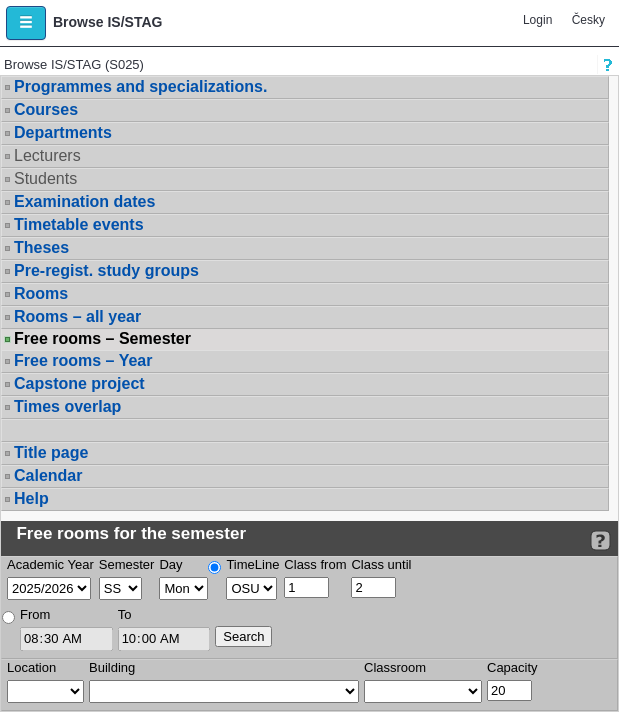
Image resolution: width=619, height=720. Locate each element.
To (125, 614)
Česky (588, 20)
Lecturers (47, 155)
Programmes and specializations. (140, 86)
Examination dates (84, 201)
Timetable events (79, 224)
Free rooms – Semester (102, 339)
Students (45, 178)
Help (31, 498)
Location (31, 667)
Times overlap (67, 406)
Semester (127, 564)
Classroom (395, 667)
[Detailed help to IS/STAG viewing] (600, 540)
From (35, 614)
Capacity (512, 667)
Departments (63, 132)
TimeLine (252, 564)
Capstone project (79, 383)
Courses (46, 109)
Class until (381, 564)
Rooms (41, 293)
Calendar (48, 475)
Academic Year (50, 564)
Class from (315, 564)
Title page (51, 452)
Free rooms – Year (83, 360)
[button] (26, 23)
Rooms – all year (77, 316)
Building (112, 667)
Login (537, 20)
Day (170, 564)
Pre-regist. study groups (106, 270)
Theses (41, 247)
